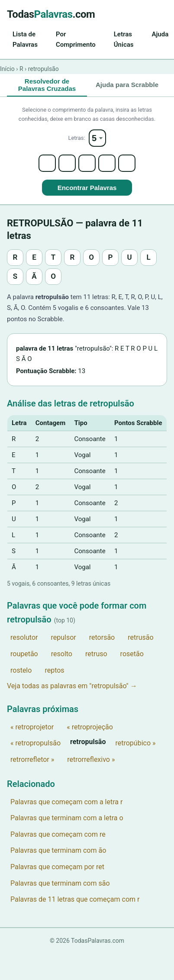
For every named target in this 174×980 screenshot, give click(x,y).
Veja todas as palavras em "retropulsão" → (72, 686)
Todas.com (51, 14)
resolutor (24, 637)
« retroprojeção (90, 727)
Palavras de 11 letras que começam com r (75, 899)
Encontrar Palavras (87, 188)
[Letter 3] (87, 163)
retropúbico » (135, 743)
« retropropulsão (35, 743)
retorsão (102, 637)
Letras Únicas (124, 39)
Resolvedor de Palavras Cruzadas (47, 85)
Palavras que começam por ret (57, 867)
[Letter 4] (107, 163)
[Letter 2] (67, 163)
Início (7, 69)
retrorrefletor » (32, 759)
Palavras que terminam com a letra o (67, 818)
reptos (54, 670)
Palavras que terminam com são (60, 883)
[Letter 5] (127, 163)
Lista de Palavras (25, 39)
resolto (62, 654)
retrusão (140, 637)
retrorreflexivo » (91, 759)
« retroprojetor (32, 727)
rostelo (21, 670)
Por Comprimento (76, 39)
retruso (96, 654)
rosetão (132, 654)
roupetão (24, 654)
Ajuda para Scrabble (127, 85)
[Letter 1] (47, 163)
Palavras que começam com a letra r (66, 802)
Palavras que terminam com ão (58, 850)
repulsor (63, 637)
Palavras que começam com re (58, 834)
